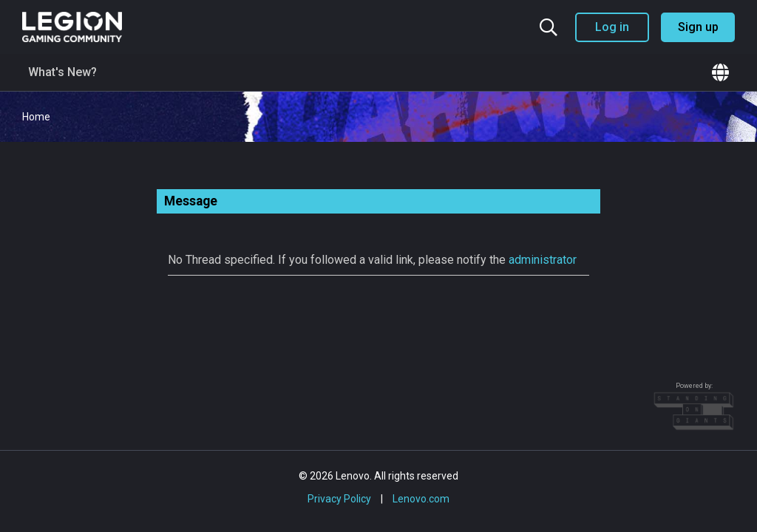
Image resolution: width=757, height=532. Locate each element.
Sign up (698, 27)
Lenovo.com (421, 499)
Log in (612, 27)
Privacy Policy (339, 499)
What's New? (62, 72)
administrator (543, 260)
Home (36, 117)
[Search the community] (549, 27)
